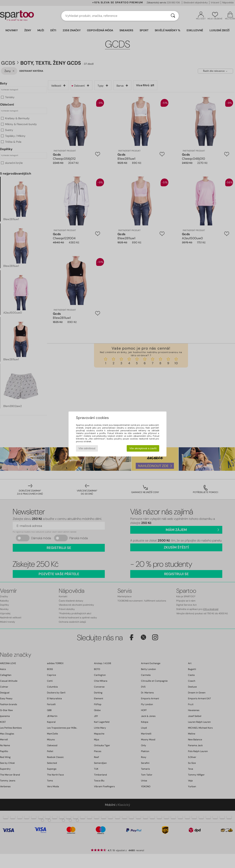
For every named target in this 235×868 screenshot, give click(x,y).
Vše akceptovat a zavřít (143, 448)
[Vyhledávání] (173, 16)
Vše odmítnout (87, 448)
